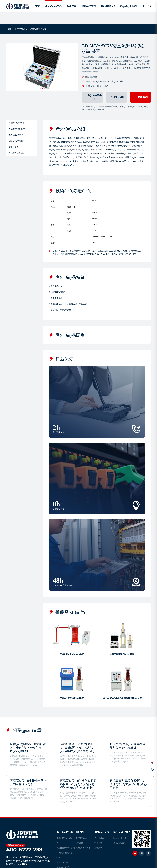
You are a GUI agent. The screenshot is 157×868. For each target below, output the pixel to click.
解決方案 (72, 6)
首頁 (38, 6)
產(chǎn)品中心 (53, 6)
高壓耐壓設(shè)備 (38, 29)
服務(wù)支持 (89, 6)
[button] (40, 89)
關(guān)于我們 (128, 6)
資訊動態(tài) (108, 6)
